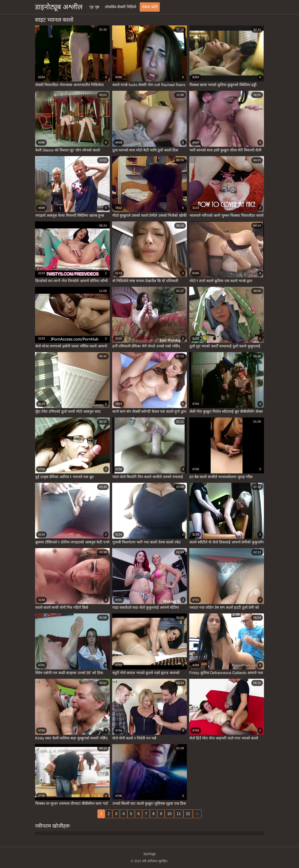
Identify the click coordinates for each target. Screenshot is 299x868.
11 (179, 814)
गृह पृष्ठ (94, 7)
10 (169, 814)
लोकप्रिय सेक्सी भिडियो (121, 7)
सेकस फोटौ (150, 7)
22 (188, 814)
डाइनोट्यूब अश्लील (59, 7)
